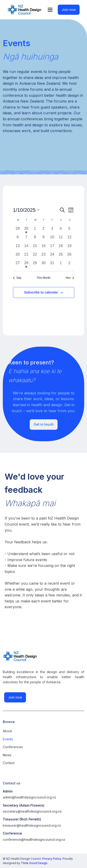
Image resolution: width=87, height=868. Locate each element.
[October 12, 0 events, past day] (69, 239)
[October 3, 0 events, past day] (52, 230)
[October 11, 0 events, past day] (61, 239)
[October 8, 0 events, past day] (35, 239)
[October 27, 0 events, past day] (18, 265)
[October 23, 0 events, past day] (43, 256)
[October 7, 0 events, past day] (26, 239)
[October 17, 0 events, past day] (52, 247)
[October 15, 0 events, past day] (35, 247)
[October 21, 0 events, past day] (26, 256)
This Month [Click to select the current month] (43, 278)
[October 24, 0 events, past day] (52, 256)
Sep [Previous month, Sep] (17, 278)
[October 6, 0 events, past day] (18, 239)
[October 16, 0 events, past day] (43, 247)
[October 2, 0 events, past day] (43, 230)
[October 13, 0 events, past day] (18, 247)
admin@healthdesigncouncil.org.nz (29, 797)
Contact (9, 763)
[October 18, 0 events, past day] (61, 247)
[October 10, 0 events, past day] (52, 239)
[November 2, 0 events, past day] (69, 265)
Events (8, 739)
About (7, 731)
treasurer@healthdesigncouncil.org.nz (32, 825)
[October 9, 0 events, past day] (43, 239)
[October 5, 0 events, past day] (69, 230)
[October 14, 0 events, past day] (26, 247)
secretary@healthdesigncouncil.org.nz (32, 811)
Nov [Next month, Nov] (70, 278)
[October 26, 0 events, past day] (69, 256)
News (7, 755)
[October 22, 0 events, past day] (35, 256)
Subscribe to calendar (41, 292)
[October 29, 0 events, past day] (35, 265)
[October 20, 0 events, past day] (18, 256)
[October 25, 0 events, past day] (61, 256)
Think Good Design (34, 863)
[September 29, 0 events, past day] (18, 230)
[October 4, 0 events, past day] (61, 230)
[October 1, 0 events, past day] (35, 230)
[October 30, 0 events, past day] (43, 265)
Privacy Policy (52, 859)
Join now (69, 10)
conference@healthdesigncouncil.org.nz (34, 839)
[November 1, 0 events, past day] (61, 265)
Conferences (13, 747)
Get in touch (44, 424)
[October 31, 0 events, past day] (52, 265)
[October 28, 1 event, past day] (26, 265)
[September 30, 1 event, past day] (26, 230)
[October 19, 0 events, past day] (69, 247)
